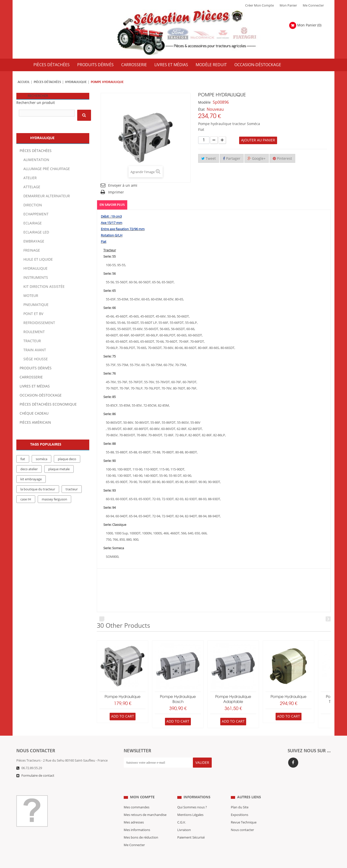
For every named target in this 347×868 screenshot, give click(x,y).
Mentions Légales (190, 805)
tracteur (72, 489)
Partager (232, 159)
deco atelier (29, 469)
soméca (41, 459)
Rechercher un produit (36, 103)
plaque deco (67, 459)
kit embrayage (31, 479)
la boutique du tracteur (38, 489)
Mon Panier (288, 6)
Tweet (209, 159)
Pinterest (282, 159)
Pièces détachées (47, 82)
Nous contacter (242, 820)
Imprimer (116, 192)
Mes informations (137, 820)
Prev (102, 619)
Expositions (240, 805)
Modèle (204, 103)
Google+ (257, 159)
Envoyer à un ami (123, 186)
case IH (26, 499)
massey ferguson (54, 499)
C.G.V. (182, 812)
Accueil (24, 82)
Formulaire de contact (38, 776)
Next (328, 619)
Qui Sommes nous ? (192, 797)
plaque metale (59, 469)
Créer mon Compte (259, 6)
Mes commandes (137, 797)
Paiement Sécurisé (191, 827)
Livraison (184, 820)
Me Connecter (313, 6)
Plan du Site (240, 797)
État (201, 110)
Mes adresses (134, 812)
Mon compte (142, 787)
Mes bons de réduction (141, 827)
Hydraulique (76, 82)
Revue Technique (244, 812)
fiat (23, 459)
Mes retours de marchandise (145, 805)
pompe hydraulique (123, 697)
